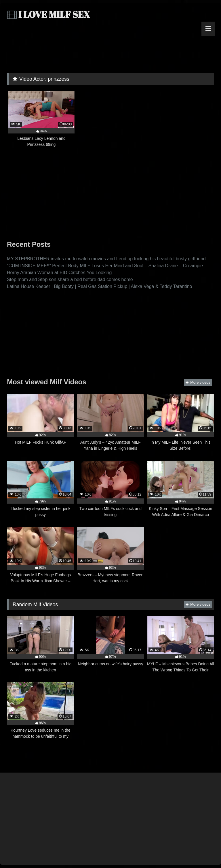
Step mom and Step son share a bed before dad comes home (70, 279)
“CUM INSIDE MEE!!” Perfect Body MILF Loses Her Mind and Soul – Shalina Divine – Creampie (105, 266)
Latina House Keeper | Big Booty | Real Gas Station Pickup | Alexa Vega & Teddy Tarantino (99, 286)
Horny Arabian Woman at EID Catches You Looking (59, 273)
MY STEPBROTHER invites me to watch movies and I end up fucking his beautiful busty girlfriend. (107, 259)
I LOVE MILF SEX (48, 14)
